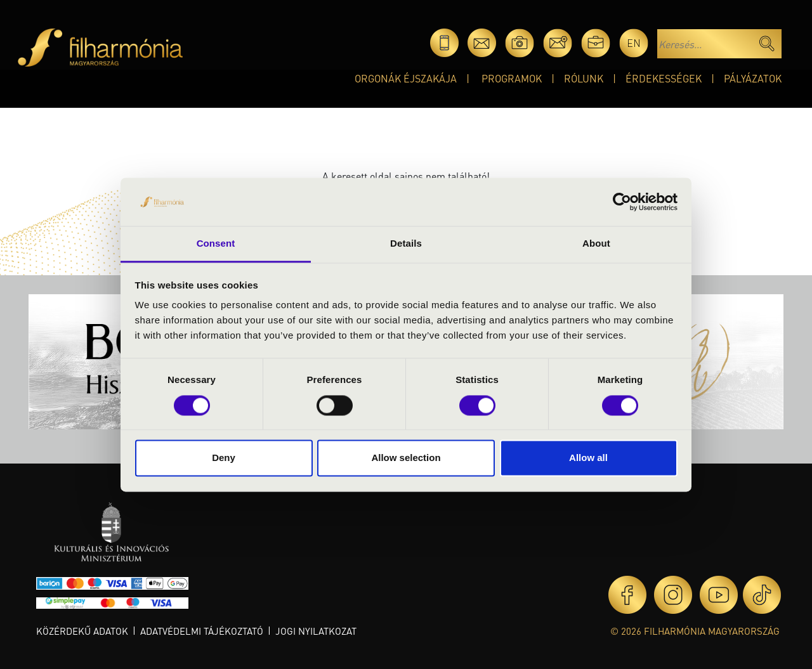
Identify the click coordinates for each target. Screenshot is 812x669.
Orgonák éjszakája (406, 78)
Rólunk (584, 78)
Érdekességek (664, 78)
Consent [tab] (216, 244)
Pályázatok (753, 78)
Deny (224, 458)
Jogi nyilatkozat (316, 631)
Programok (512, 78)
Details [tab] (406, 244)
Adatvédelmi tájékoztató (202, 631)
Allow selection (406, 458)
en (634, 43)
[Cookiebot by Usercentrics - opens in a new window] (622, 202)
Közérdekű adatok (82, 631)
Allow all (588, 458)
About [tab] (596, 244)
